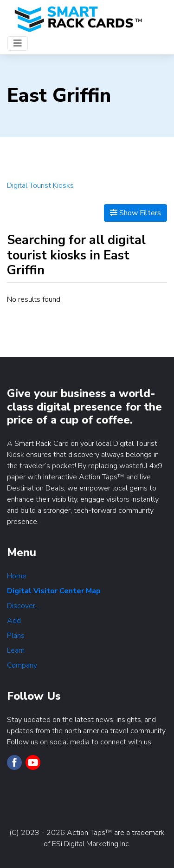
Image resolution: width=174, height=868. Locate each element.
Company (22, 665)
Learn (16, 650)
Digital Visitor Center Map (54, 591)
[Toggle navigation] (18, 43)
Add (14, 621)
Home (17, 576)
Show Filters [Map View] (135, 213)
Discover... (23, 606)
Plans (16, 636)
